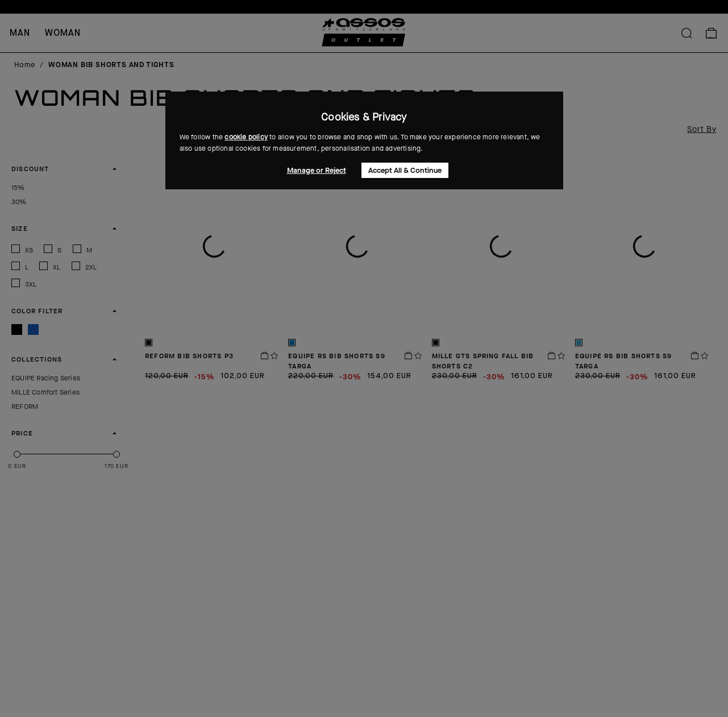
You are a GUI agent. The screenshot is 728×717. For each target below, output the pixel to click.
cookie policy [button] (246, 137)
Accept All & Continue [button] (405, 170)
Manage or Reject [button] (317, 170)
